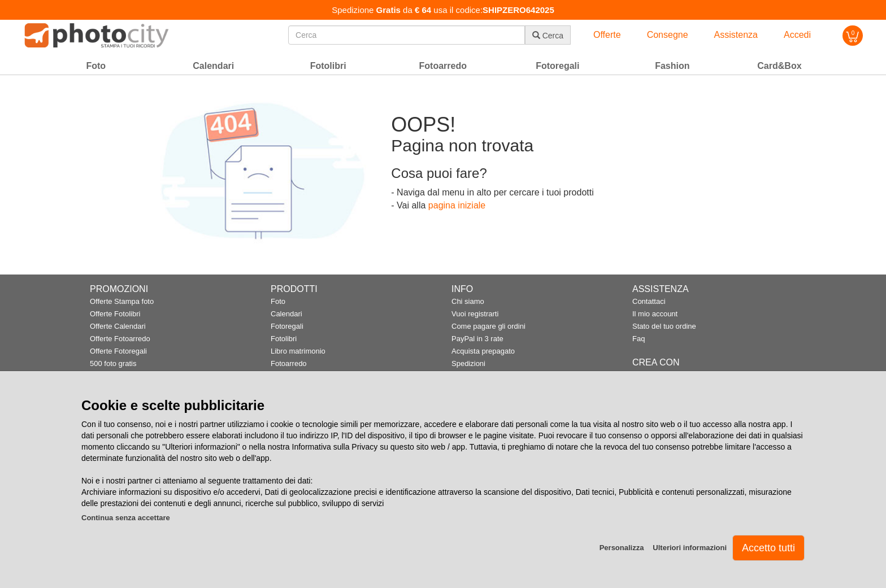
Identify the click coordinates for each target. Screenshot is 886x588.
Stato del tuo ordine (664, 326)
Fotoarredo (289, 363)
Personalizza (622, 548)
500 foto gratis (113, 363)
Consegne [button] (668, 35)
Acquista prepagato (483, 351)
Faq (639, 339)
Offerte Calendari (118, 326)
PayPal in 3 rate (477, 339)
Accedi (797, 35)
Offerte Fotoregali (118, 351)
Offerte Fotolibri (115, 314)
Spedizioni (468, 363)
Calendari (286, 314)
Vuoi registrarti (475, 314)
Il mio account (655, 314)
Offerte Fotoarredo (120, 339)
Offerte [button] (607, 35)
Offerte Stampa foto (122, 301)
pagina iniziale (457, 205)
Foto (278, 301)
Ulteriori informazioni (690, 548)
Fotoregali (287, 326)
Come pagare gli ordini (488, 326)
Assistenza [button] (736, 35)
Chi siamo (468, 301)
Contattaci (649, 301)
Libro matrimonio (298, 351)
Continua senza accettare (126, 518)
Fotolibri (284, 339)
